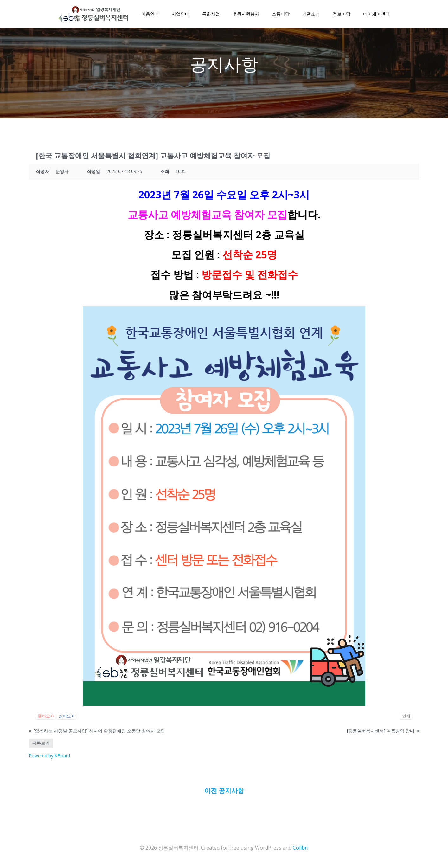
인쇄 (406, 718)
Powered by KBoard (49, 757)
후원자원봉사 (246, 14)
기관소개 (311, 14)
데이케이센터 (376, 14)
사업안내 (180, 14)
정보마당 (341, 14)
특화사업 (211, 14)
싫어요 (67, 718)
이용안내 (150, 14)
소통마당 (280, 14)
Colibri (301, 849)
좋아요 (46, 718)
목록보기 (41, 745)
